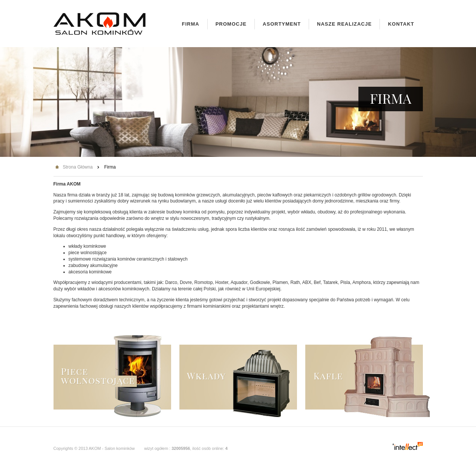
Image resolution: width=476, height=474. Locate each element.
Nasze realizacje (344, 24)
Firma (191, 24)
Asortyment (282, 24)
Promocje (231, 24)
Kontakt (401, 24)
